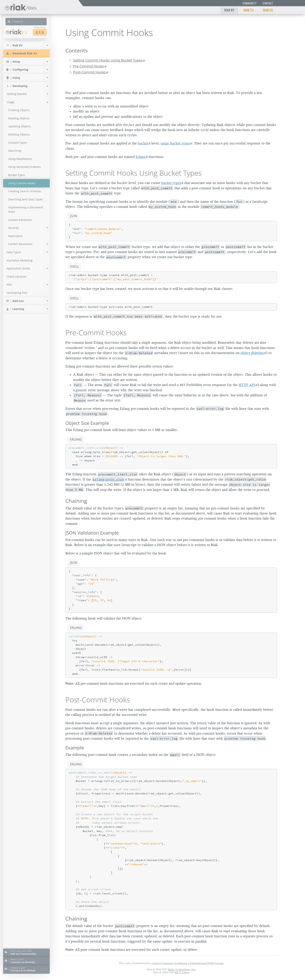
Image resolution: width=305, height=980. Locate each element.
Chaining (76, 501)
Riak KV (229, 10)
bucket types (171, 183)
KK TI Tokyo (182, 972)
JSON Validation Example (92, 533)
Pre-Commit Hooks (89, 66)
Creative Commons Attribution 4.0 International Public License (188, 963)
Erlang (141, 157)
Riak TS (249, 10)
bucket (143, 143)
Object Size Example (87, 423)
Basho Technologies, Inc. (182, 969)
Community (249, 3)
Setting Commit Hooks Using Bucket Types (108, 60)
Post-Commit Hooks (89, 72)
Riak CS (268, 10)
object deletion (252, 353)
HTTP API (247, 385)
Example (75, 748)
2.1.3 (40, 32)
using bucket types (175, 143)
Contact (268, 3)
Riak (17, 32)
